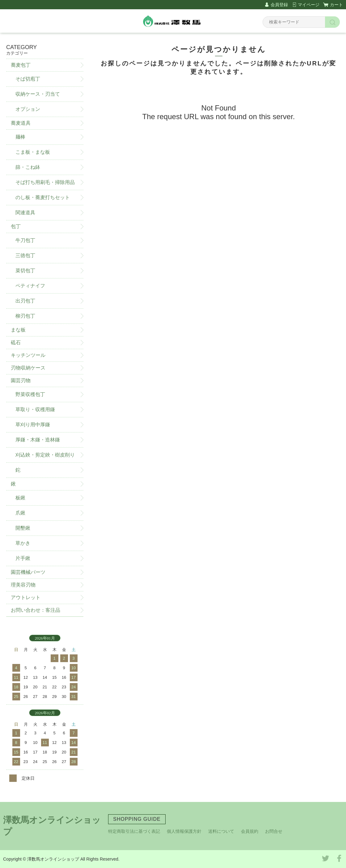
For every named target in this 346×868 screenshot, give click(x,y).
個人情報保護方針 (184, 831)
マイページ (309, 5)
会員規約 (250, 831)
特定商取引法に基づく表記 (134, 831)
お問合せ (274, 831)
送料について (221, 831)
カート (336, 5)
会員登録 (279, 5)
